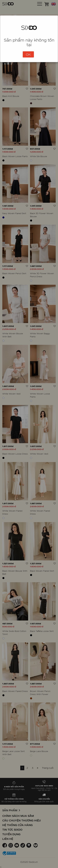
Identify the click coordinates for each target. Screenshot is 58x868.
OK (28, 54)
